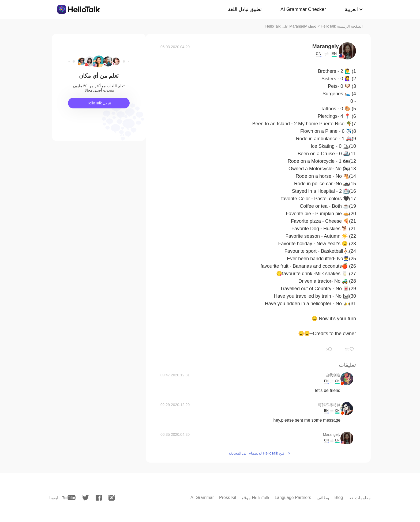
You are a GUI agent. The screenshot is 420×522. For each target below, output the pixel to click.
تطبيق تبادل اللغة (245, 9)
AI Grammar (202, 498)
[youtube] (69, 498)
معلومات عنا (360, 498)
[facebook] (99, 498)
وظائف (323, 498)
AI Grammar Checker (303, 9)
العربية (351, 9)
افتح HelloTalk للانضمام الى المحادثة (257, 453)
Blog (339, 498)
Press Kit (228, 498)
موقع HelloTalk (255, 498)
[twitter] (86, 498)
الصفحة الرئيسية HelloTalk (342, 26)
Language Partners (293, 498)
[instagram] (112, 498)
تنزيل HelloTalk (99, 103)
